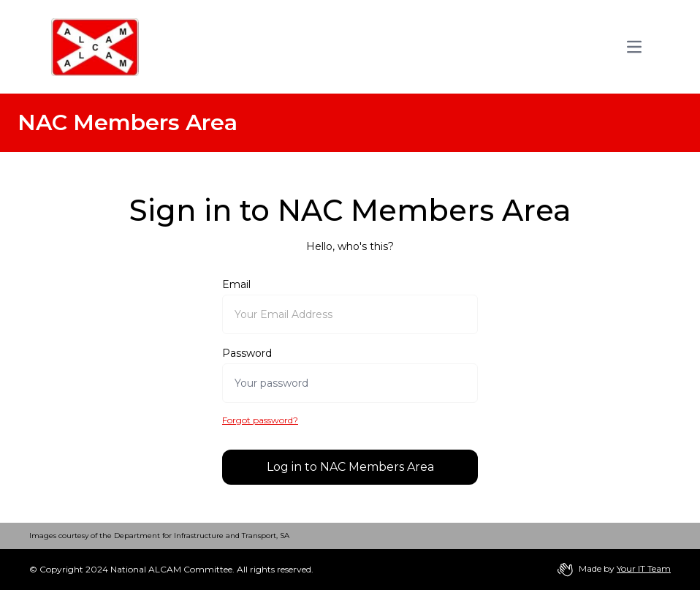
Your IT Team (644, 568)
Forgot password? (260, 420)
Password (247, 353)
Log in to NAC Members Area (350, 467)
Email (236, 284)
